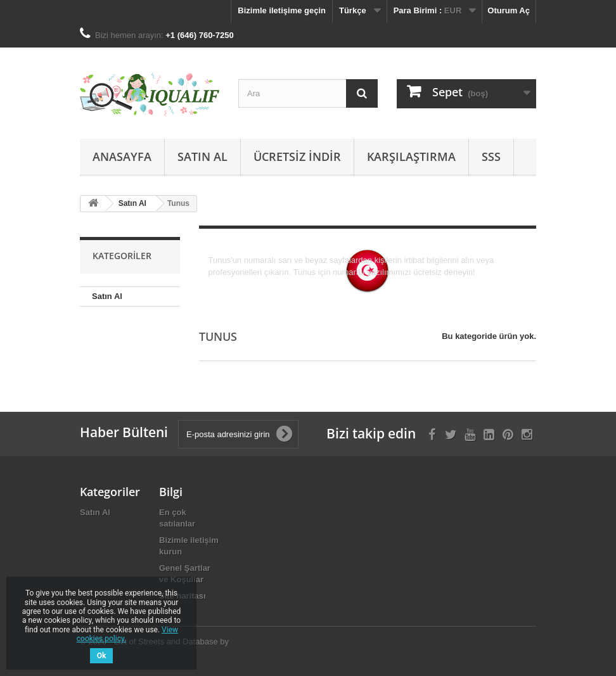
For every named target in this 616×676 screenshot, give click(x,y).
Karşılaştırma (411, 156)
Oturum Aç (509, 10)
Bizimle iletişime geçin (282, 10)
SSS (491, 156)
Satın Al (202, 156)
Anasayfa (122, 156)
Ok (102, 656)
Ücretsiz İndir (297, 156)
